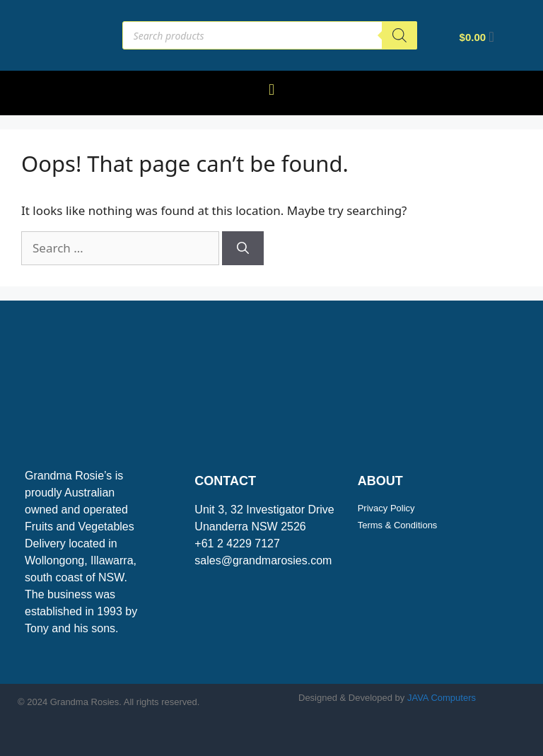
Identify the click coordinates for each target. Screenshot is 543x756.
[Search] (399, 35)
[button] (271, 89)
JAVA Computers (442, 698)
